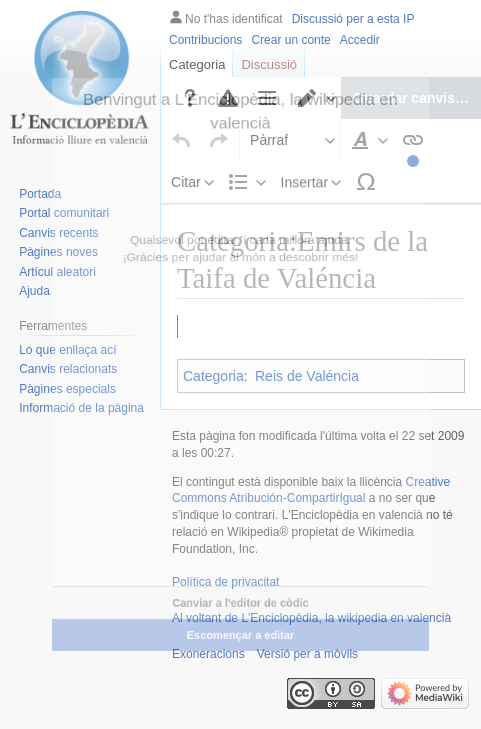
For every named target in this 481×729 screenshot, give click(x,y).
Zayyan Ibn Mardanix (264, 360)
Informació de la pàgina (81, 408)
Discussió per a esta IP (353, 19)
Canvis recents (58, 233)
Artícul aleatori (57, 272)
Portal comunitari (64, 213)
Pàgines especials (67, 389)
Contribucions (205, 40)
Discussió (269, 64)
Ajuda (34, 291)
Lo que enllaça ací (67, 350)
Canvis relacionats (68, 369)
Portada (40, 194)
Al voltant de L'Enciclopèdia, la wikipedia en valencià (311, 646)
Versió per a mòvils (307, 682)
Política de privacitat (225, 610)
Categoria (197, 64)
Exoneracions (208, 682)
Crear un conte (290, 40)
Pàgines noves (58, 252)
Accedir (360, 40)
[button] (182, 83)
